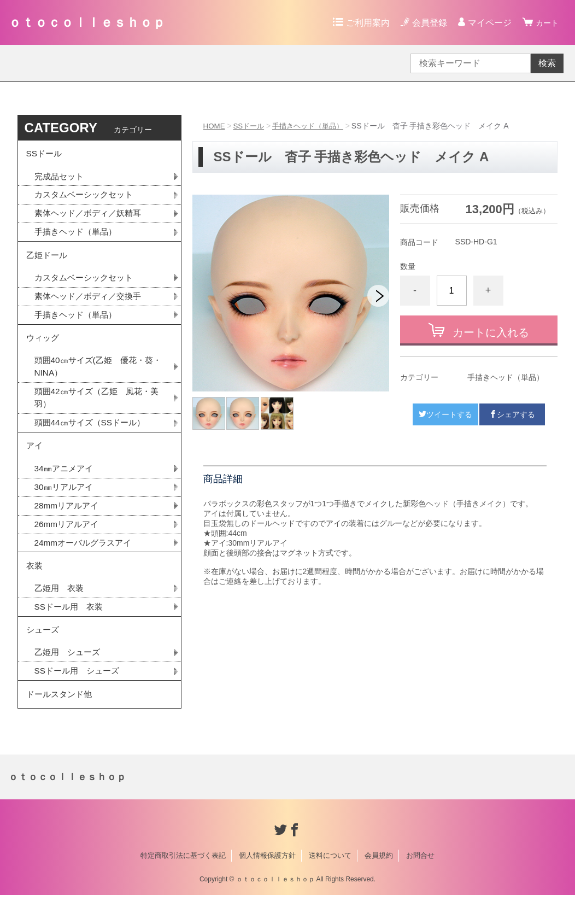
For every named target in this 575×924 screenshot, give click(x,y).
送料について (330, 884)
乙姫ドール (48, 261)
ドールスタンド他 (61, 722)
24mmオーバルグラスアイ (86, 562)
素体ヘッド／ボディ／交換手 (91, 304)
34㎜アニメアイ (66, 485)
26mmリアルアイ (68, 543)
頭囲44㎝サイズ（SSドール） (93, 437)
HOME (215, 126)
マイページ (486, 23)
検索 (547, 63)
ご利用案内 (365, 23)
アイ (35, 461)
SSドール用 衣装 (71, 630)
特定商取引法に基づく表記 (183, 884)
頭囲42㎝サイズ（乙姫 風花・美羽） (96, 411)
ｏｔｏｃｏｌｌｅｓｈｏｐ (87, 22)
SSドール (251, 126)
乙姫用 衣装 (61, 610)
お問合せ (420, 884)
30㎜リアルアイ (66, 504)
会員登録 (426, 23)
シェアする (512, 414)
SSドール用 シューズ (80, 697)
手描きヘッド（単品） (314, 126)
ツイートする (445, 414)
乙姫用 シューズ (69, 678)
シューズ (44, 654)
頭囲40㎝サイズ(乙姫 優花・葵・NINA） (93, 379)
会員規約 (379, 884)
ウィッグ (44, 348)
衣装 (35, 586)
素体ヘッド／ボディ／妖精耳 (91, 217)
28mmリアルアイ (68, 524)
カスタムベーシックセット (87, 198)
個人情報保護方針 (267, 884)
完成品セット (61, 179)
